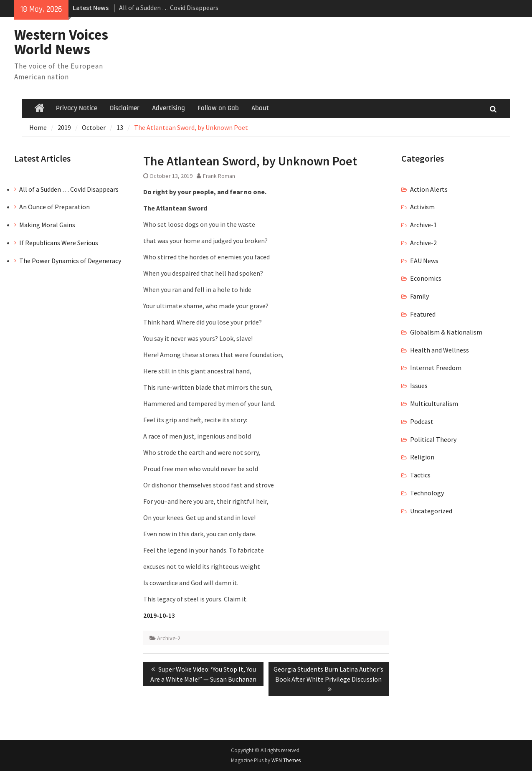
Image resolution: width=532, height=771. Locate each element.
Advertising (168, 108)
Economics (426, 278)
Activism (422, 207)
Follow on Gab (218, 108)
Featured (423, 314)
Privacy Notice (77, 108)
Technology (427, 493)
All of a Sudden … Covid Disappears (169, 8)
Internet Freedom (436, 368)
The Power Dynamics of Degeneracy (70, 261)
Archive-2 (169, 638)
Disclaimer (125, 108)
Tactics (420, 475)
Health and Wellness (440, 350)
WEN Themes (286, 760)
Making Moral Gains (47, 225)
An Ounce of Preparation (54, 207)
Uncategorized (431, 511)
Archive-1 (423, 225)
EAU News (424, 261)
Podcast (422, 421)
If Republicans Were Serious (59, 243)
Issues (419, 385)
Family (419, 296)
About (260, 108)
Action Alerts (429, 189)
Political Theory (433, 439)
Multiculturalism (434, 403)
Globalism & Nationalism (446, 332)
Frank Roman (219, 176)
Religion (422, 457)
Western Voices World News (61, 42)
